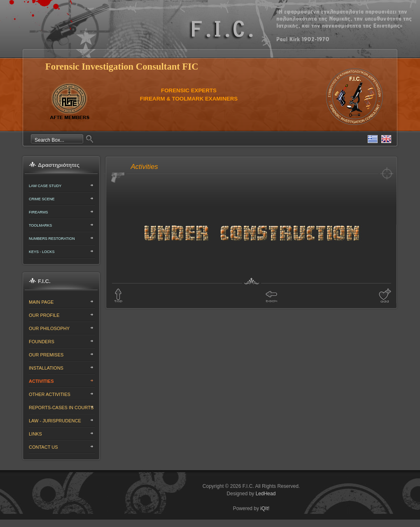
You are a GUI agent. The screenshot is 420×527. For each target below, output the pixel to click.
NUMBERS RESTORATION (52, 239)
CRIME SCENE (42, 199)
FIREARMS (38, 212)
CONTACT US (43, 447)
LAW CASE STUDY (45, 186)
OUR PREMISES (46, 355)
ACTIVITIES (41, 381)
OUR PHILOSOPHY (49, 328)
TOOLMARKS (40, 225)
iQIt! (265, 508)
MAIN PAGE (41, 302)
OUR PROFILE (44, 315)
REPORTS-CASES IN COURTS (61, 408)
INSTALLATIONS (46, 368)
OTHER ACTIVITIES (50, 394)
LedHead (266, 494)
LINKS (35, 434)
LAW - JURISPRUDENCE (55, 421)
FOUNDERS (42, 342)
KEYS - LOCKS (42, 252)
